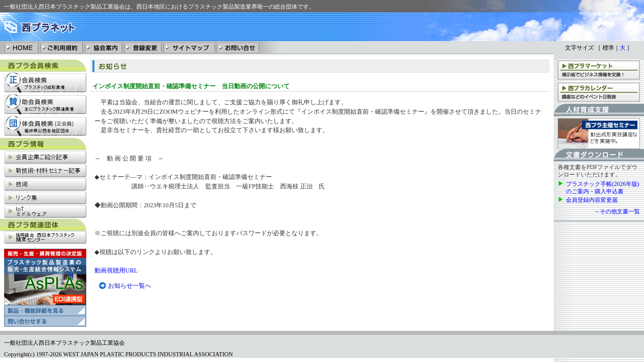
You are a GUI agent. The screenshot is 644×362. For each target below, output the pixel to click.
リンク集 (45, 198)
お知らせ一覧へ (130, 285)
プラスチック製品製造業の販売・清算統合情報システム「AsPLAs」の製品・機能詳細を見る (45, 282)
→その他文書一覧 (617, 211)
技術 (45, 185)
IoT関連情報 (45, 212)
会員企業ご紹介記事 (45, 158)
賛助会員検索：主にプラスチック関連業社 (45, 104)
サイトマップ (189, 47)
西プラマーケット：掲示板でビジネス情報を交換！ (599, 70)
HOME (22, 47)
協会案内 (103, 47)
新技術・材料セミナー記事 (45, 171)
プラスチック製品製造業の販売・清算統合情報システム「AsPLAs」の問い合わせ (45, 321)
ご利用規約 (61, 47)
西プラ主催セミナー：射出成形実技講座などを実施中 (599, 134)
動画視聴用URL (116, 270)
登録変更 (143, 47)
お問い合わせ (238, 47)
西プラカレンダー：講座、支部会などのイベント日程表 (599, 92)
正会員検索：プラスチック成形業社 (45, 83)
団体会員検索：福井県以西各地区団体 (45, 126)
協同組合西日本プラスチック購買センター (45, 238)
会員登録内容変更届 (592, 200)
